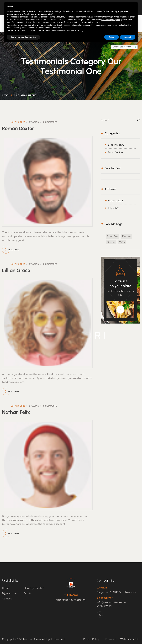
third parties (55, 17)
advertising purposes (111, 20)
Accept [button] (128, 37)
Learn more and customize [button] (23, 37)
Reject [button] (111, 37)
